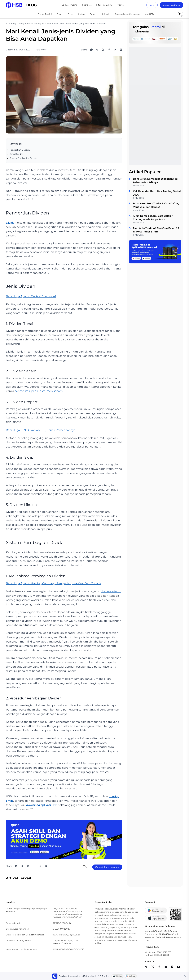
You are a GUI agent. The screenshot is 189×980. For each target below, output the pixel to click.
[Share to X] (103, 50)
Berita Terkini (45, 14)
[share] (153, 967)
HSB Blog (11, 24)
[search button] (180, 14)
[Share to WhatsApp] (91, 50)
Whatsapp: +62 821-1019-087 (158, 952)
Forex (60, 14)
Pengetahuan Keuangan (127, 14)
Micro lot (87, 5)
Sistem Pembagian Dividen (24, 158)
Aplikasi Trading (69, 5)
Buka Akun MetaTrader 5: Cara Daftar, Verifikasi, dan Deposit (156, 205)
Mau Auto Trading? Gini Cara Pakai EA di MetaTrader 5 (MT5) (156, 230)
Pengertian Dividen (20, 150)
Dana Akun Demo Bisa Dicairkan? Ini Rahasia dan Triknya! (155, 181)
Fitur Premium (104, 5)
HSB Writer (41, 50)
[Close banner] (185, 976)
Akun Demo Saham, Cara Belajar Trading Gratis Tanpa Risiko (153, 218)
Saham (94, 14)
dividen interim (111, 591)
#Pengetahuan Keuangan (107, 867)
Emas (70, 14)
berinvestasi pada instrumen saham (39, 391)
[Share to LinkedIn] (115, 50)
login (152, 5)
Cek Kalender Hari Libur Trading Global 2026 (157, 193)
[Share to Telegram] (97, 50)
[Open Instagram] (121, 50)
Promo (120, 5)
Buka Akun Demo (172, 5)
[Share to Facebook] (109, 50)
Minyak (106, 14)
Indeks (82, 14)
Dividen (11, 223)
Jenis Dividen (16, 154)
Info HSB (149, 14)
